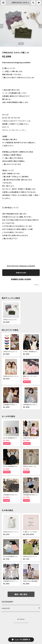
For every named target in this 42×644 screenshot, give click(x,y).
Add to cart (21, 273)
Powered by (21, 623)
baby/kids (6, 608)
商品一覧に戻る (21, 594)
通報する (37, 285)
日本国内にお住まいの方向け (21, 279)
